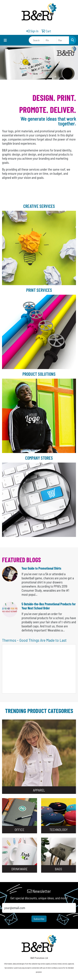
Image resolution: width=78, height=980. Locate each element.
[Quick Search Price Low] (50, 40)
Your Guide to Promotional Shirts (41, 568)
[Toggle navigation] (5, 40)
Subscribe (39, 919)
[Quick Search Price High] (63, 40)
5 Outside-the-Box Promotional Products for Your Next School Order (49, 606)
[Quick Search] (36, 40)
